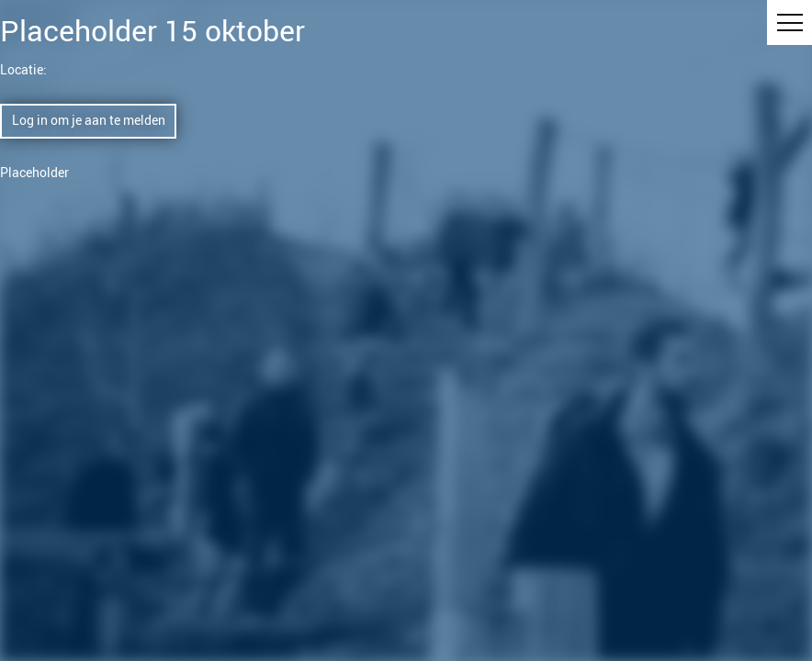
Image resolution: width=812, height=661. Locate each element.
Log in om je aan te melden (89, 120)
